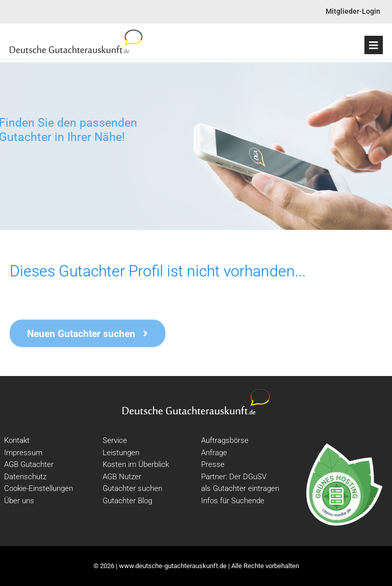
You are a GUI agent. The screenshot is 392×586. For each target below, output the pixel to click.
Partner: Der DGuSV (234, 477)
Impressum (23, 453)
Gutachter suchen (132, 488)
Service (115, 440)
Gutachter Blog (127, 501)
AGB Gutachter (29, 464)
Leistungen (121, 453)
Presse (213, 464)
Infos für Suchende (233, 501)
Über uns (19, 501)
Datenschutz (25, 477)
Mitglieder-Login (353, 11)
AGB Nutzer (122, 477)
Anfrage (214, 453)
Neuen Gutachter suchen (88, 335)
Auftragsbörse (225, 440)
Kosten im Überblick (136, 464)
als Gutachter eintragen (240, 488)
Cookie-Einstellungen (39, 488)
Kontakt (17, 440)
